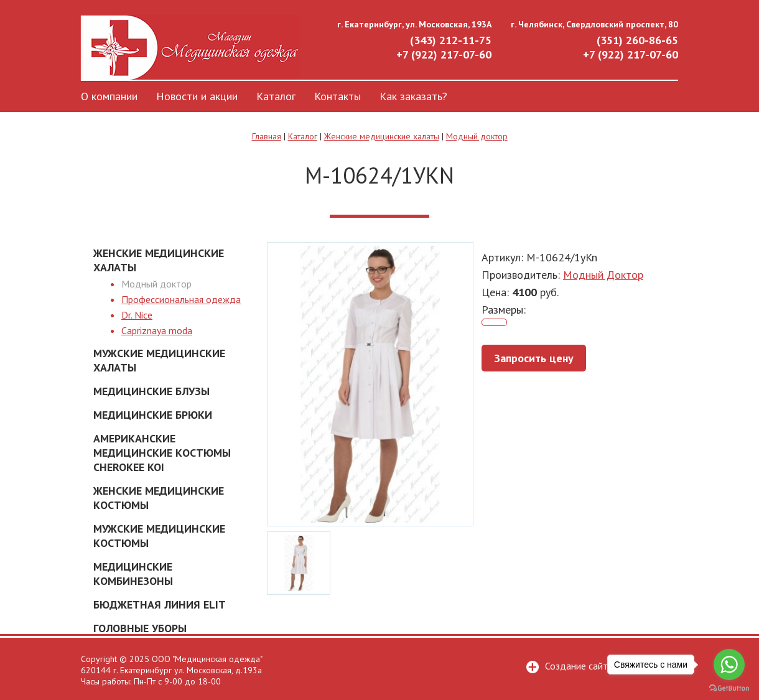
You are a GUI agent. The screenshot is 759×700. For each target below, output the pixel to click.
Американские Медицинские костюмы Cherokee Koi (162, 453)
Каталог (276, 96)
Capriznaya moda (157, 330)
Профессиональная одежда (181, 299)
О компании (109, 96)
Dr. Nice (137, 315)
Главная (267, 136)
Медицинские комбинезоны (133, 574)
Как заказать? (413, 96)
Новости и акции (197, 96)
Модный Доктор (603, 275)
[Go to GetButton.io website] (729, 688)
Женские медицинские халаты (382, 136)
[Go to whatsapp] (729, 665)
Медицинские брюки (153, 415)
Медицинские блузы (151, 391)
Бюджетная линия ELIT (160, 604)
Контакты (338, 96)
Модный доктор (477, 136)
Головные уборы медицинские (140, 635)
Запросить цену (534, 358)
